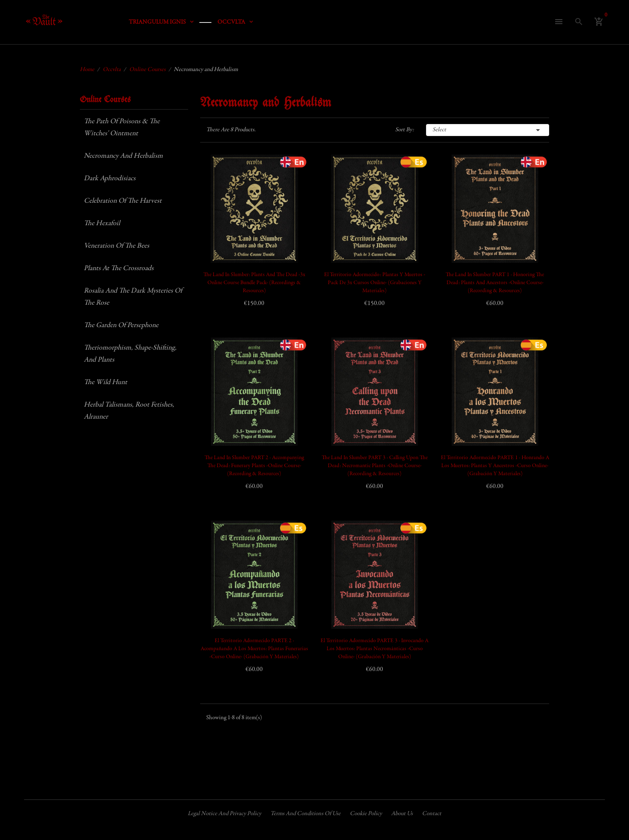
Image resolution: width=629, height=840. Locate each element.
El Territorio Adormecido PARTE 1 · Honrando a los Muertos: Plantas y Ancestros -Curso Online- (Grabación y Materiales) (495, 466)
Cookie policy (366, 814)
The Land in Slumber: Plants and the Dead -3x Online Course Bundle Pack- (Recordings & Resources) (254, 283)
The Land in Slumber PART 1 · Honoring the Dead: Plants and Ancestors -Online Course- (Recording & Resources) (495, 283)
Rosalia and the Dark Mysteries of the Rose (133, 297)
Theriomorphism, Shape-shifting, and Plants (130, 354)
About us (402, 814)
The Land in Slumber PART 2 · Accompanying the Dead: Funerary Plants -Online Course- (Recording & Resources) (254, 466)
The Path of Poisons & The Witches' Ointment (122, 128)
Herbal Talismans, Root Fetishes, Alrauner (129, 411)
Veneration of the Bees (117, 246)
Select (488, 130)
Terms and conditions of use (305, 814)
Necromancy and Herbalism (123, 156)
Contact (432, 814)
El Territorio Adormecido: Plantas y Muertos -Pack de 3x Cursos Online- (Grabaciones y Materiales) (375, 283)
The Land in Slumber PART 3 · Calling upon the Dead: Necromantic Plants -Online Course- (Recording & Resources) (375, 466)
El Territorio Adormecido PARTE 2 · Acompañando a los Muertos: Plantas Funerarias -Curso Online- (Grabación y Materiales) (254, 649)
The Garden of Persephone (121, 325)
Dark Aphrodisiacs (110, 179)
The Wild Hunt (106, 382)
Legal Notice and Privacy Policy (224, 814)
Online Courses (105, 100)
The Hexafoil (102, 224)
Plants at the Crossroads (119, 268)
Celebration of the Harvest (123, 201)
